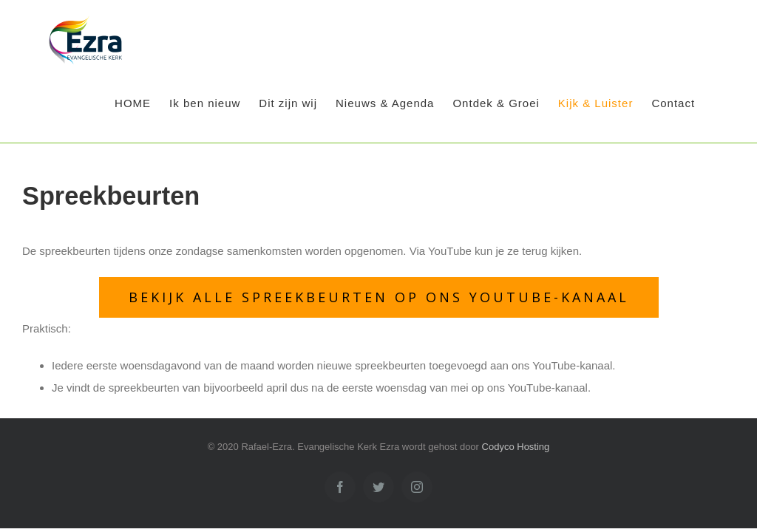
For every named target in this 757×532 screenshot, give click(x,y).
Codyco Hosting (516, 447)
